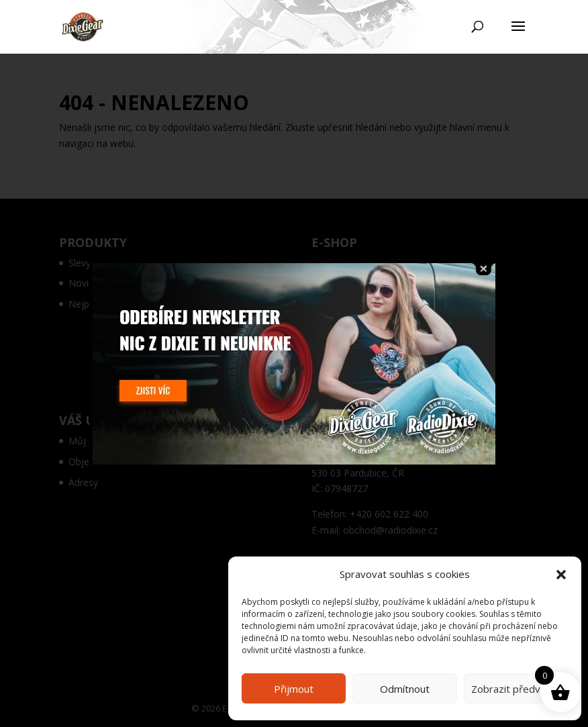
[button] (561, 575)
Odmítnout (405, 689)
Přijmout (294, 689)
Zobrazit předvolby (516, 689)
